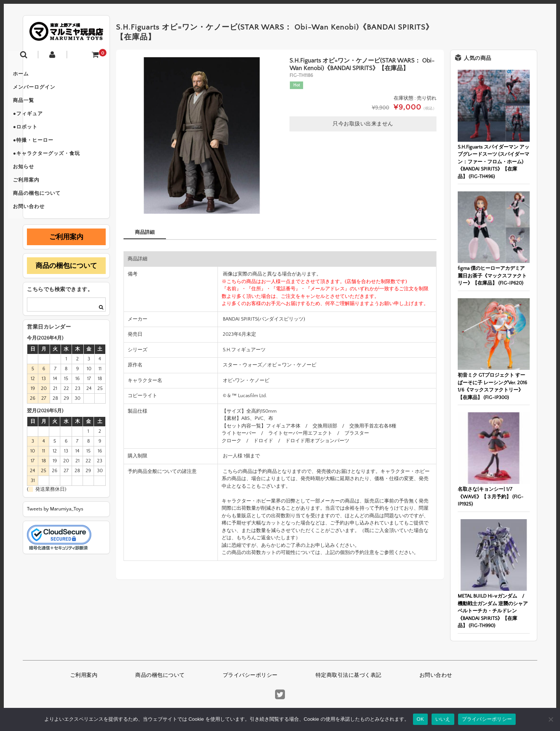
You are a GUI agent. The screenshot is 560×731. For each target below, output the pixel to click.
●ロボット (43, 139)
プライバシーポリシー (250, 675)
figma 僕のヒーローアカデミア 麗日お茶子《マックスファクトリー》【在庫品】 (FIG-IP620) (492, 276)
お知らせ (41, 186)
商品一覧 (41, 107)
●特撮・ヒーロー (51, 155)
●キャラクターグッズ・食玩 (64, 171)
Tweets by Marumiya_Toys (55, 537)
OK (420, 719)
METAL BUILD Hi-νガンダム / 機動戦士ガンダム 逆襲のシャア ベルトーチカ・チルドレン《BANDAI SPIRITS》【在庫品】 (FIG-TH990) (493, 611)
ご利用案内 (44, 202)
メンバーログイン (52, 91)
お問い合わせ (47, 234)
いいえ (443, 719)
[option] (202, 135)
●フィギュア (46, 123)
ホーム (39, 75)
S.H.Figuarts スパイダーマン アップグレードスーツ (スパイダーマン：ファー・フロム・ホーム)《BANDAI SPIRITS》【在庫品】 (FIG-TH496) (494, 162)
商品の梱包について (55, 218)
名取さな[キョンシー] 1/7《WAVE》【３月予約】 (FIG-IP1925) (490, 497)
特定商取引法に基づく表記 (349, 675)
